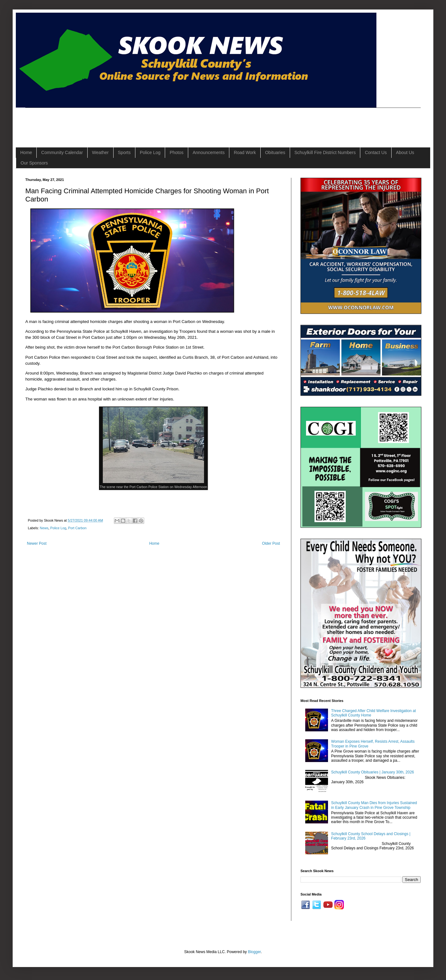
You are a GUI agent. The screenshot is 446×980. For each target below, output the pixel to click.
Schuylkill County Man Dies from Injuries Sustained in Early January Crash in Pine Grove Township (374, 805)
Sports (124, 152)
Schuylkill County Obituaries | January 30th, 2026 (373, 772)
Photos (177, 152)
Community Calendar (62, 152)
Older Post (271, 543)
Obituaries (275, 152)
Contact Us (376, 152)
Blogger (254, 952)
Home (26, 152)
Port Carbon (77, 528)
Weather (100, 152)
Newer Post (37, 543)
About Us (405, 152)
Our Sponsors (34, 163)
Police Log (150, 152)
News (44, 528)
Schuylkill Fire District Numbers (325, 152)
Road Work (245, 152)
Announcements (209, 152)
